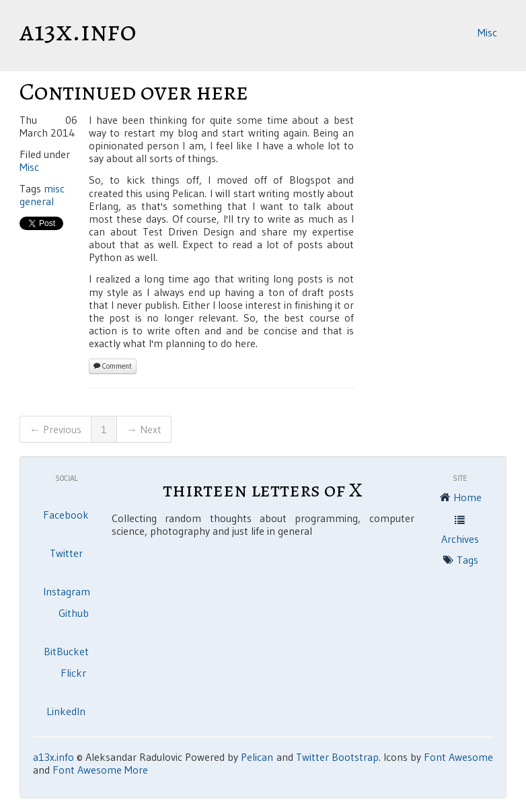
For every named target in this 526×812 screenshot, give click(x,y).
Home (460, 499)
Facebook (66, 515)
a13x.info (78, 31)
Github (74, 613)
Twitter (66, 553)
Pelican (257, 757)
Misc (487, 32)
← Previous (55, 429)
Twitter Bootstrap (337, 757)
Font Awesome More (100, 770)
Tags (460, 561)
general (37, 201)
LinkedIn (66, 711)
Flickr (73, 673)
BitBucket (66, 651)
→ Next (144, 429)
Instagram (67, 591)
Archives (460, 529)
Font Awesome (458, 757)
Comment (113, 366)
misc (54, 188)
